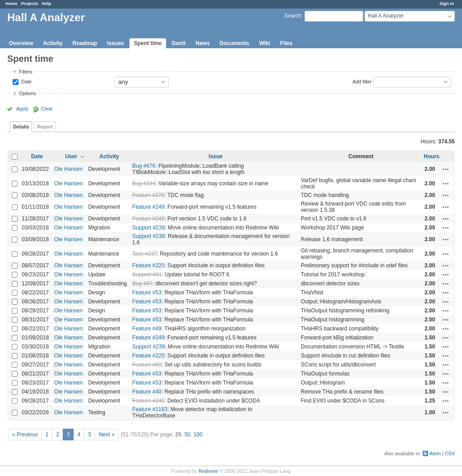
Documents (234, 43)
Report (45, 127)
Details (21, 127)
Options (27, 93)
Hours (432, 156)
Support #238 (148, 236)
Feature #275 (148, 195)
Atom (435, 453)
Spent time (148, 43)
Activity (53, 43)
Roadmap (85, 43)
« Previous (25, 435)
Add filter (362, 81)
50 (187, 435)
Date (26, 81)
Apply (22, 109)
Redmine (208, 471)
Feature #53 (147, 293)
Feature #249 (148, 207)
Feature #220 (148, 265)
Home (12, 3)
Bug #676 (144, 166)
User (71, 156)
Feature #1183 (150, 409)
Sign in (447, 3)
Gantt (178, 43)
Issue (216, 156)
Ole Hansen (68, 169)
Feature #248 (148, 219)
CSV (450, 453)
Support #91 (147, 275)
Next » (107, 435)
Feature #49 (147, 329)
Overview (21, 43)
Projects (30, 3)
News (202, 43)
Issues (115, 43)
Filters (25, 72)
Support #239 (148, 228)
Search (293, 16)
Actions (446, 169)
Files (286, 43)
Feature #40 (147, 392)
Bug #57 (142, 284)
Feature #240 (148, 401)
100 (198, 435)
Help (47, 3)
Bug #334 (144, 183)
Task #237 (145, 254)
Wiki (265, 43)
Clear (47, 109)
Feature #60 (147, 365)
